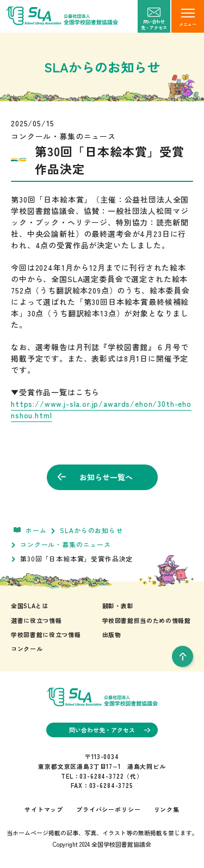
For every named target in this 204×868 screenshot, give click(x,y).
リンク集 (167, 809)
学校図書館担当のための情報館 (147, 620)
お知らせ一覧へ (95, 477)
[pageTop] (183, 656)
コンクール (27, 649)
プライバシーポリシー (108, 809)
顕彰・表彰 (118, 606)
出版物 (112, 634)
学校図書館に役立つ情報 (46, 634)
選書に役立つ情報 (36, 620)
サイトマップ (44, 809)
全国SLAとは (30, 606)
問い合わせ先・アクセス (110, 730)
